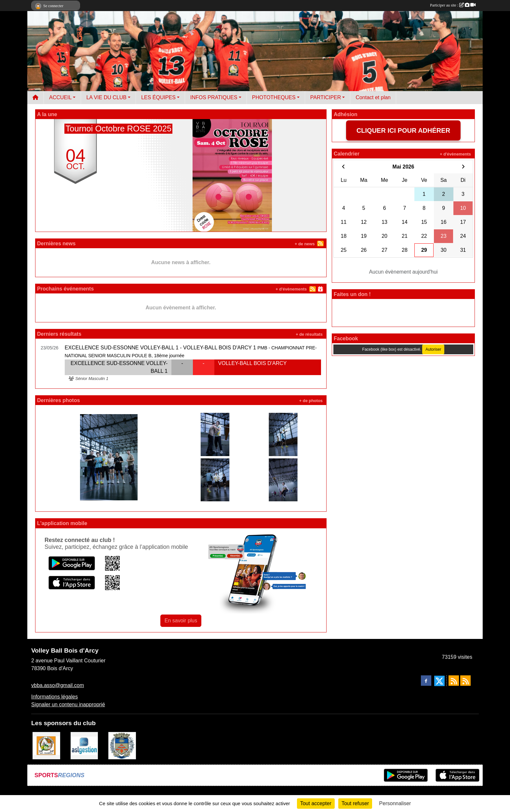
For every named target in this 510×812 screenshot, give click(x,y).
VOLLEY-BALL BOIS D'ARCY (253, 363)
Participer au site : (453, 5)
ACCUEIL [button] (60, 97)
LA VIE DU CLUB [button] (106, 97)
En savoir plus (181, 621)
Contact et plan (373, 97)
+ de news (305, 244)
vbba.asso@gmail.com (58, 685)
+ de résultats (309, 334)
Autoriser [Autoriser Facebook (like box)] (433, 349)
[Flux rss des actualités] (454, 681)
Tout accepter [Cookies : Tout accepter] (316, 803)
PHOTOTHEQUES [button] (274, 97)
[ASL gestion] (84, 745)
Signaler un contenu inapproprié (68, 704)
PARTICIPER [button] (326, 97)
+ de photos (311, 401)
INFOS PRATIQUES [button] (214, 97)
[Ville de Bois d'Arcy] (122, 745)
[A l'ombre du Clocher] (46, 745)
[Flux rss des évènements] (465, 681)
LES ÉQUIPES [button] (158, 97)
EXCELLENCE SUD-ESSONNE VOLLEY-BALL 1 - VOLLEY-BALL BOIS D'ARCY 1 (160, 348)
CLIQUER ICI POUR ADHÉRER (403, 130)
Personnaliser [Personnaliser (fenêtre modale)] (395, 803)
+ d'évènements (291, 289)
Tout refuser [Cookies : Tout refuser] (355, 803)
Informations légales (54, 697)
